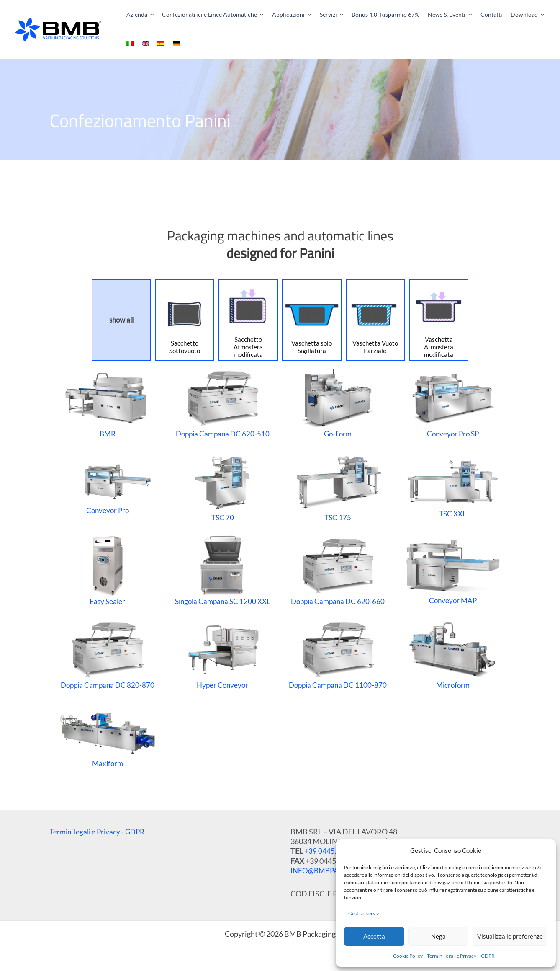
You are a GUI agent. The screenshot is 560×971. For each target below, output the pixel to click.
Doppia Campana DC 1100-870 (338, 654)
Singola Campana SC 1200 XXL (222, 570)
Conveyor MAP (453, 570)
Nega (438, 936)
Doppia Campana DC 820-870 (107, 654)
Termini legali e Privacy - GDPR (100, 832)
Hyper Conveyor (222, 654)
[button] (135, 15)
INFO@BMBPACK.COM (331, 870)
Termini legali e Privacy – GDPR (461, 956)
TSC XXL (453, 486)
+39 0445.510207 (333, 851)
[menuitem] (532, 15)
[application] (148, 15)
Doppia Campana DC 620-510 (222, 403)
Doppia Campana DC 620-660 (338, 570)
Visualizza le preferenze (510, 936)
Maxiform (107, 737)
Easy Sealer (108, 570)
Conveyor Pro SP (453, 403)
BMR (108, 403)
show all (121, 320)
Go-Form (338, 403)
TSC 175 (337, 486)
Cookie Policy (408, 956)
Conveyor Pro (107, 486)
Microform (453, 654)
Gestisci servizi (364, 913)
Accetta (374, 936)
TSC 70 (222, 486)
